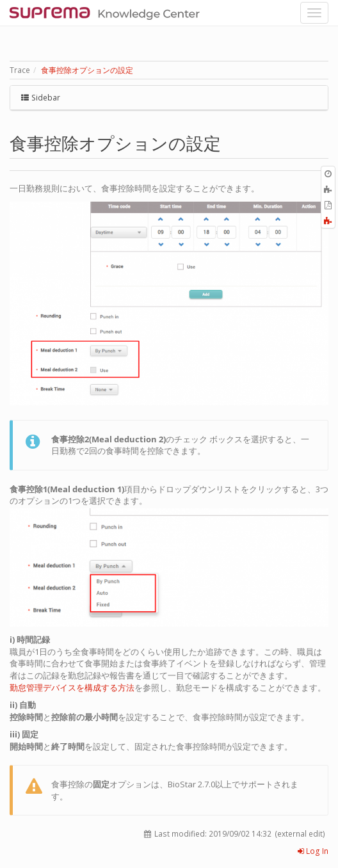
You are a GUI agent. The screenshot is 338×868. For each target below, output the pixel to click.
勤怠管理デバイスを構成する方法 (72, 687)
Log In (313, 851)
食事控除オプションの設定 (87, 70)
